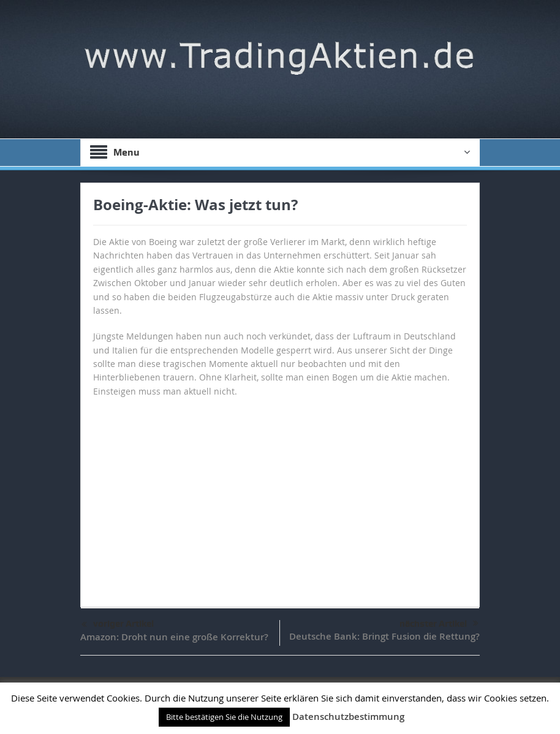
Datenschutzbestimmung (348, 717)
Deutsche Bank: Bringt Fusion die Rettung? (384, 636)
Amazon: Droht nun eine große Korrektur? (174, 637)
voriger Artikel (118, 625)
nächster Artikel (439, 624)
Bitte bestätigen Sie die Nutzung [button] (224, 717)
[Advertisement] (280, 496)
